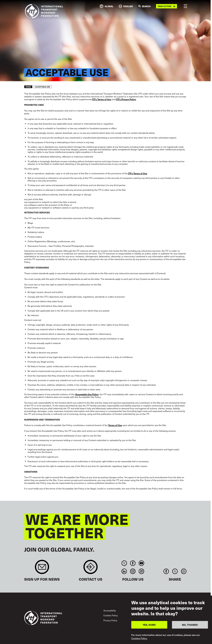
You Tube (141, 563)
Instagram (133, 571)
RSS (141, 571)
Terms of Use (115, 425)
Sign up (42, 568)
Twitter (124, 563)
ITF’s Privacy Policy (126, 99)
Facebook (133, 563)
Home (28, 87)
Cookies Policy (111, 615)
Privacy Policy (110, 620)
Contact (91, 568)
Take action (164, 6)
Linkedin (124, 571)
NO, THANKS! (190, 627)
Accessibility (110, 610)
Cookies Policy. (139, 640)
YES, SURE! (149, 627)
